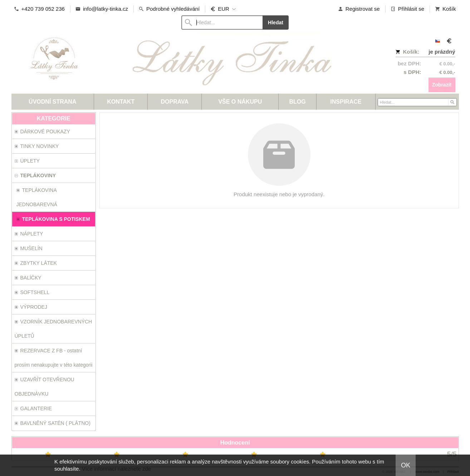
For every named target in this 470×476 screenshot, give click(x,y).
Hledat (276, 23)
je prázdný (442, 52)
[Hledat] (452, 102)
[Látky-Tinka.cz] (180, 63)
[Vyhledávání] (222, 23)
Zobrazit (442, 85)
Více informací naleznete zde (116, 469)
